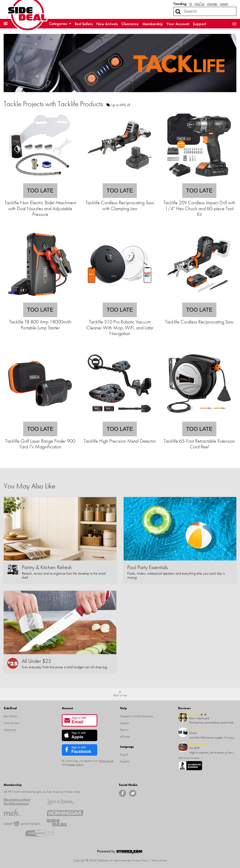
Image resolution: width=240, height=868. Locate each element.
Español (125, 761)
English (124, 754)
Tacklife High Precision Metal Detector (120, 441)
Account (67, 708)
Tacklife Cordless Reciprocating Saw (199, 322)
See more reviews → (191, 758)
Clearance (130, 24)
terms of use (106, 761)
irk (191, 4)
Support (199, 24)
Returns (124, 730)
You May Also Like (29, 486)
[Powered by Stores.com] (120, 853)
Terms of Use (159, 860)
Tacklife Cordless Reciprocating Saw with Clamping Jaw (120, 205)
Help (123, 708)
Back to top (120, 695)
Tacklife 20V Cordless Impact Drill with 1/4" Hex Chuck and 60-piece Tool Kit (199, 208)
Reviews (184, 708)
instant (224, 4)
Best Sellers (84, 24)
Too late (40, 191)
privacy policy (75, 764)
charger (212, 4)
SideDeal (10, 708)
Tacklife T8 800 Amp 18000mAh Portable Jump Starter (40, 325)
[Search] (178, 11)
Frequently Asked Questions (137, 716)
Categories (60, 24)
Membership (153, 24)
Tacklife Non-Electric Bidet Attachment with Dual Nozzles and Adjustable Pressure (40, 208)
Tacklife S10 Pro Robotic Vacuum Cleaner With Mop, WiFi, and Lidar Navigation (120, 328)
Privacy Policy (140, 860)
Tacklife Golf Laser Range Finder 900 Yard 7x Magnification (40, 444)
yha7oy (200, 4)
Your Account (178, 24)
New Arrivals (107, 24)
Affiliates (125, 737)
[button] (6, 24)
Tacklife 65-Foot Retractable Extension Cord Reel (199, 444)
